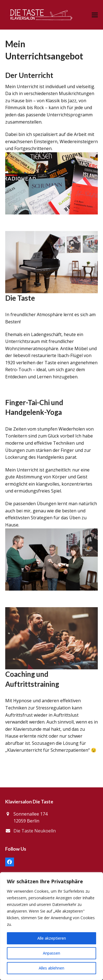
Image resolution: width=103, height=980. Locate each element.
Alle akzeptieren (52, 938)
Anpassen (51, 953)
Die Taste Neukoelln (35, 831)
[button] (95, 15)
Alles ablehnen (51, 968)
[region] (51, 926)
